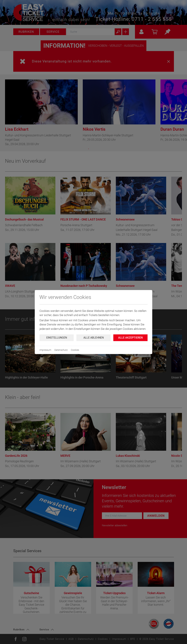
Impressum (45, 350)
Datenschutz (61, 350)
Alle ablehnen (94, 338)
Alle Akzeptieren (130, 338)
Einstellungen (57, 338)
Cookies (75, 350)
